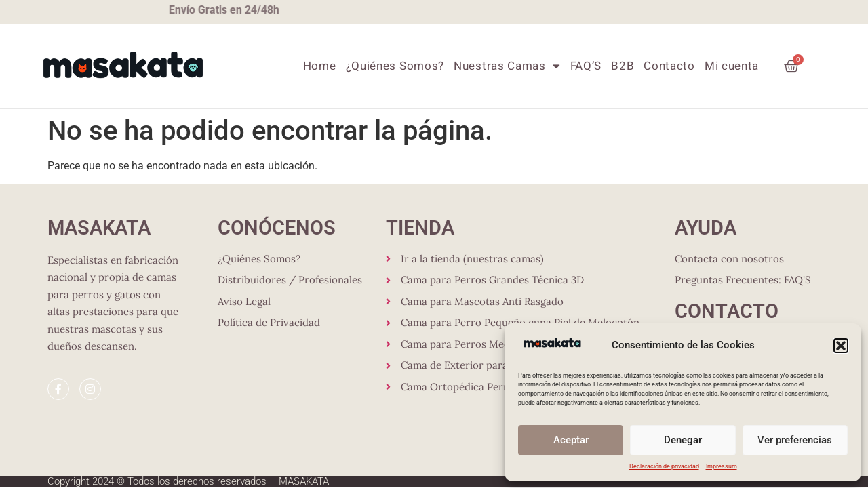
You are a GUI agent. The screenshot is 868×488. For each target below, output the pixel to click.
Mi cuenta (732, 66)
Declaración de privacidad (664, 466)
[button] (841, 346)
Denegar (683, 440)
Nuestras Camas (507, 66)
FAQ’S (586, 66)
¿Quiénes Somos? (395, 66)
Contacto (669, 66)
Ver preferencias (795, 440)
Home (320, 66)
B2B (623, 66)
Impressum (722, 466)
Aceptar (571, 440)
